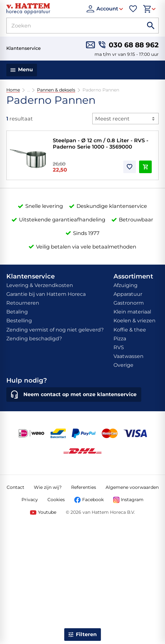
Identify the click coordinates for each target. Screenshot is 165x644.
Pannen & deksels (56, 90)
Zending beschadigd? (34, 339)
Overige (123, 365)
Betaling (17, 312)
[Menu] (22, 70)
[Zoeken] (68, 26)
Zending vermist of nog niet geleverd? (55, 330)
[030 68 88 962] (129, 45)
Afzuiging (125, 285)
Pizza (120, 339)
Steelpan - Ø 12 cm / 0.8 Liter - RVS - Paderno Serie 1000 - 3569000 (101, 143)
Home (13, 90)
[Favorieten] (133, 9)
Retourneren (23, 303)
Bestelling (19, 321)
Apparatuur (128, 294)
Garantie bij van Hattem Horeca (46, 294)
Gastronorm (129, 303)
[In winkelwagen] (145, 167)
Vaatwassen (128, 356)
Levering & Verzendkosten (40, 285)
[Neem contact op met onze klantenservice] (74, 395)
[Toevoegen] (130, 167)
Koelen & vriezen (134, 321)
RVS (119, 347)
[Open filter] (82, 635)
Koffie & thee (130, 330)
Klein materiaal (132, 312)
